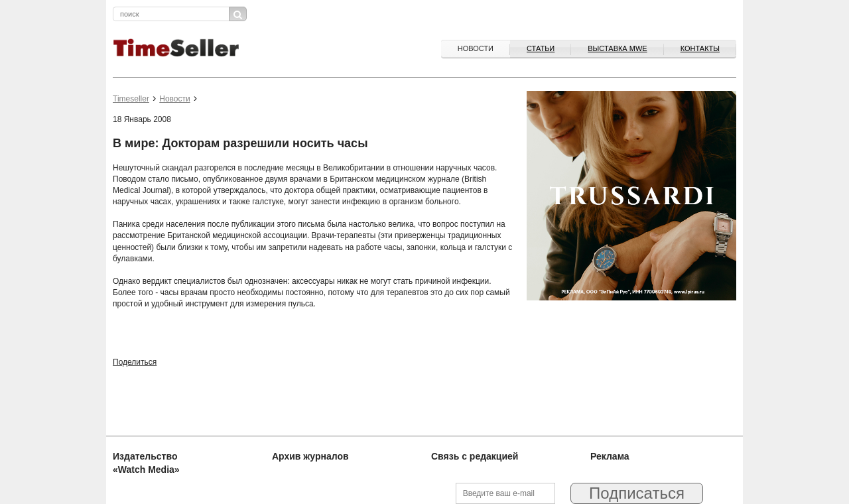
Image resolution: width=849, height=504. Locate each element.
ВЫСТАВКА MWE (617, 48)
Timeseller (131, 99)
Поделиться (135, 362)
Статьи (541, 48)
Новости (476, 48)
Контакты (700, 48)
